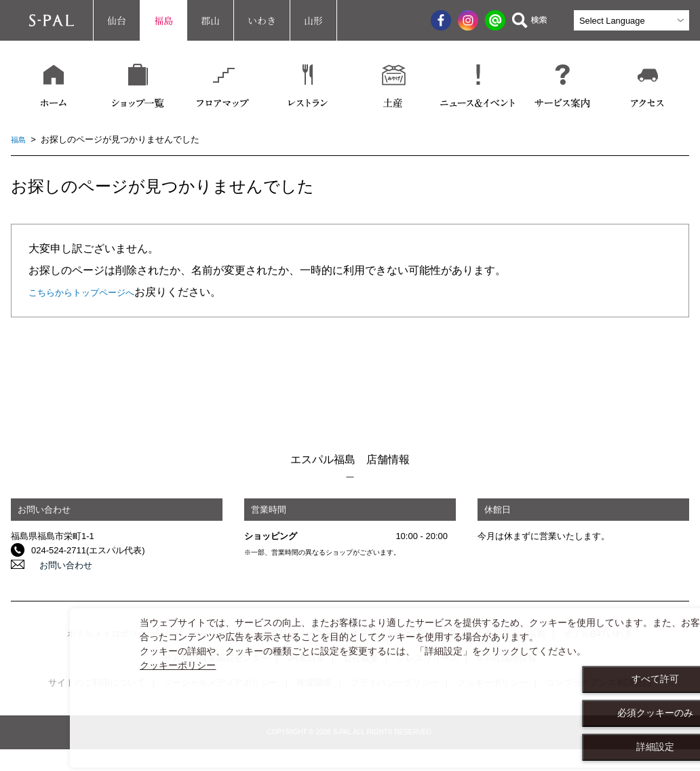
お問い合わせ (58, 565)
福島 (163, 20)
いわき (262, 20)
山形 (313, 20)
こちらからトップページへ (94, 292)
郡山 (210, 20)
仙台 (117, 20)
